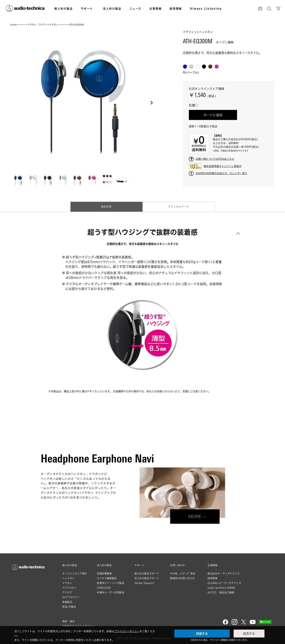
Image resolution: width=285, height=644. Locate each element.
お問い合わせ (177, 565)
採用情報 (176, 8)
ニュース (135, 8)
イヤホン (67, 583)
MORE (195, 516)
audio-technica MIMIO (221, 588)
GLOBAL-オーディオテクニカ (224, 583)
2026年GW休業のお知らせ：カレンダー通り (221, 173)
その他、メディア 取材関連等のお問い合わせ (183, 576)
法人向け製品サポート (147, 578)
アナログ (67, 593)
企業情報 (156, 8)
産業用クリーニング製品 (111, 583)
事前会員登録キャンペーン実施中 (223, 166)
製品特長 (106, 207)
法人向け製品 (112, 8)
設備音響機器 (104, 574)
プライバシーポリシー (127, 631)
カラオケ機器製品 (107, 578)
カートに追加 (213, 115)
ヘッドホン (68, 578)
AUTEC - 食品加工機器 (221, 593)
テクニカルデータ (179, 207)
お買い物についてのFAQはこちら (215, 159)
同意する (202, 634)
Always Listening (206, 8)
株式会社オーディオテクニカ (224, 574)
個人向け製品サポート (147, 574)
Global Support (144, 583)
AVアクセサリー (71, 597)
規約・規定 (68, 621)
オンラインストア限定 (75, 574)
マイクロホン (70, 588)
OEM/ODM (104, 588)
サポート (87, 8)
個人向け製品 (64, 8)
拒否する (249, 634)
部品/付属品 (69, 607)
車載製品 (67, 602)
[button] (151, 103)
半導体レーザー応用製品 (111, 593)
